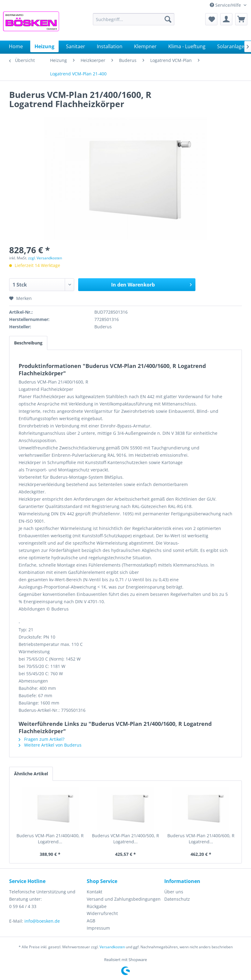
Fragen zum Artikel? (42, 739)
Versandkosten (112, 947)
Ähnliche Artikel (31, 774)
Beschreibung (28, 343)
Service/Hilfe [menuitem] (226, 5)
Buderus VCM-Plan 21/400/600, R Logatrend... (201, 839)
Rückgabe (97, 906)
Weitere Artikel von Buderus (50, 745)
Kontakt (95, 892)
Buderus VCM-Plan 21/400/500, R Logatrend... (125, 839)
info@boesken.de (42, 921)
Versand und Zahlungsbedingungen (124, 899)
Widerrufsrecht (102, 913)
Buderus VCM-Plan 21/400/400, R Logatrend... (50, 839)
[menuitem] (134, 19)
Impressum (98, 928)
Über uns (174, 892)
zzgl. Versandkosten (45, 258)
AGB (91, 921)
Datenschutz (177, 899)
